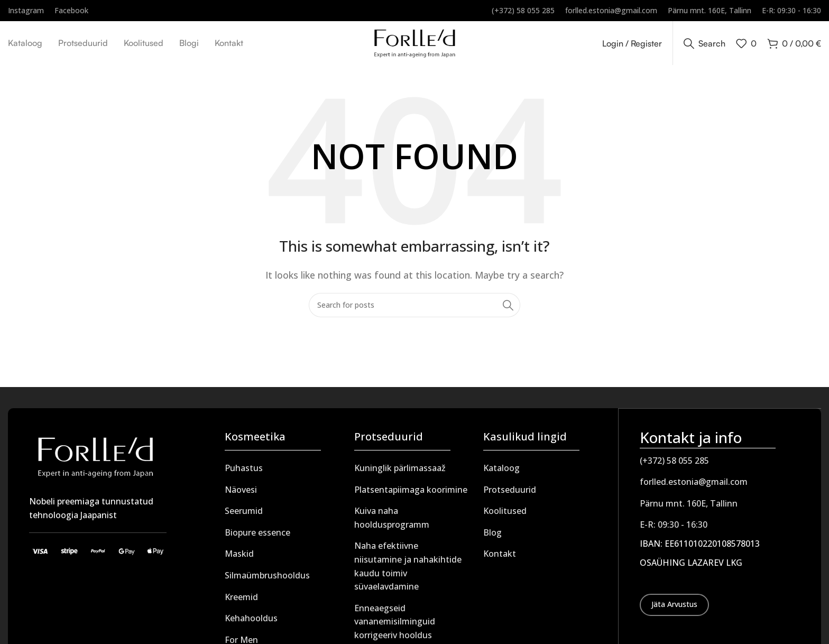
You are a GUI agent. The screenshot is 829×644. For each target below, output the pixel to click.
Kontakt (500, 557)
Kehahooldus (251, 622)
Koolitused (505, 514)
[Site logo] (415, 44)
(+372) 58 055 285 (674, 464)
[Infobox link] (26, 11)
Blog (492, 536)
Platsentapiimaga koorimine (411, 493)
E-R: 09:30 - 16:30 (674, 528)
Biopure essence (257, 536)
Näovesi (241, 493)
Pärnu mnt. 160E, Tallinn (689, 507)
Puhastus (244, 472)
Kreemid (241, 601)
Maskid (239, 557)
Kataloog (501, 472)
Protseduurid (510, 493)
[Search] (704, 45)
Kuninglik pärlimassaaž (400, 472)
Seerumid (244, 514)
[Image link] (95, 459)
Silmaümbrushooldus (267, 579)
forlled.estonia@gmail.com (694, 485)
